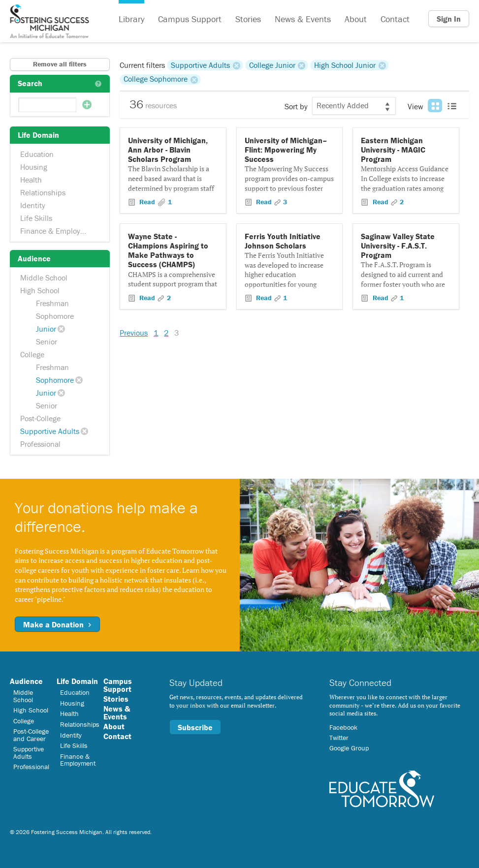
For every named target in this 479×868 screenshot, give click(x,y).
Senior (47, 341)
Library (131, 19)
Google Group (349, 748)
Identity (33, 205)
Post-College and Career (31, 735)
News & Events (303, 19)
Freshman (52, 303)
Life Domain (77, 681)
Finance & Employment (59, 231)
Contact (395, 19)
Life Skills (36, 218)
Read (147, 202)
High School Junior (345, 65)
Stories (248, 19)
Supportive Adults (50, 431)
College (32, 354)
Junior (46, 329)
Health (31, 180)
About (356, 19)
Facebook (343, 727)
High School (40, 290)
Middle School (44, 278)
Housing (34, 167)
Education (37, 154)
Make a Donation (57, 624)
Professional (40, 444)
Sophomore (55, 316)
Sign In (449, 19)
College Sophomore (156, 79)
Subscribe (195, 727)
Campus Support (190, 19)
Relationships (43, 192)
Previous (134, 333)
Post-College (40, 418)
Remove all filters (60, 64)
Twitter (339, 738)
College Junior (272, 65)
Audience (26, 681)
